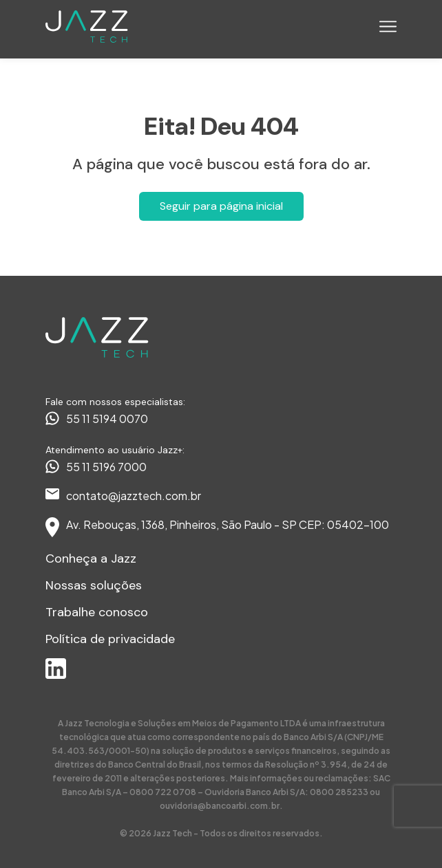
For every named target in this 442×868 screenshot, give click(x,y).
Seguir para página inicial (221, 206)
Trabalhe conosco (97, 612)
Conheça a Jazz (91, 558)
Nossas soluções (94, 585)
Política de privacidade (110, 639)
